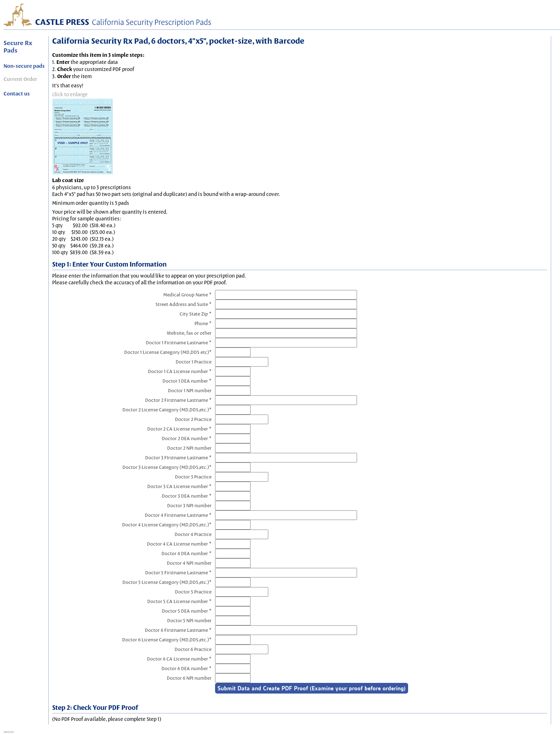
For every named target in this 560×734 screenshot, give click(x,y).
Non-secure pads (24, 66)
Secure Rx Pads (18, 46)
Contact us (17, 94)
